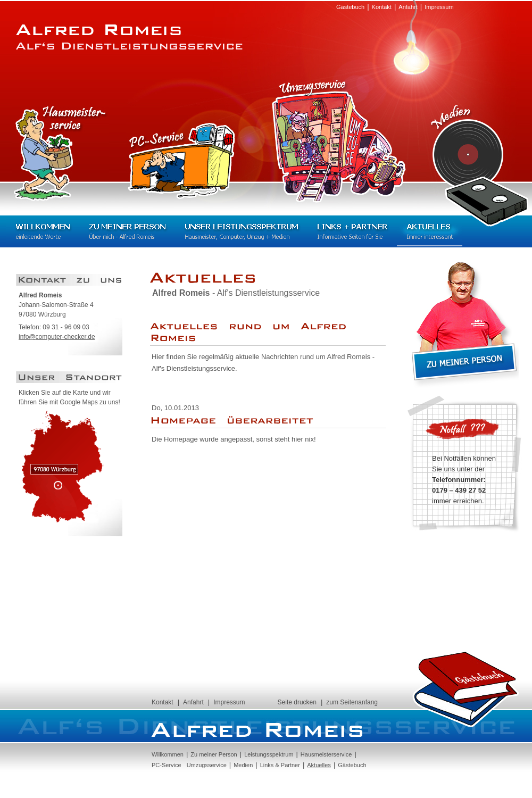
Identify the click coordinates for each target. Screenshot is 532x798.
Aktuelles (430, 231)
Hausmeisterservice (61, 153)
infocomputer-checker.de (57, 337)
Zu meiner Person (127, 231)
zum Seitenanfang (352, 702)
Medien (480, 159)
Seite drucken (297, 702)
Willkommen (43, 231)
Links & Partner (280, 765)
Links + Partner (352, 231)
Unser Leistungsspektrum (241, 231)
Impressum (439, 7)
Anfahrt (408, 7)
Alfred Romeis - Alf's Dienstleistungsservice (129, 37)
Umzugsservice (338, 140)
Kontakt (382, 7)
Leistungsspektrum (269, 754)
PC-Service (181, 160)
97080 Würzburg (63, 467)
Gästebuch (350, 7)
